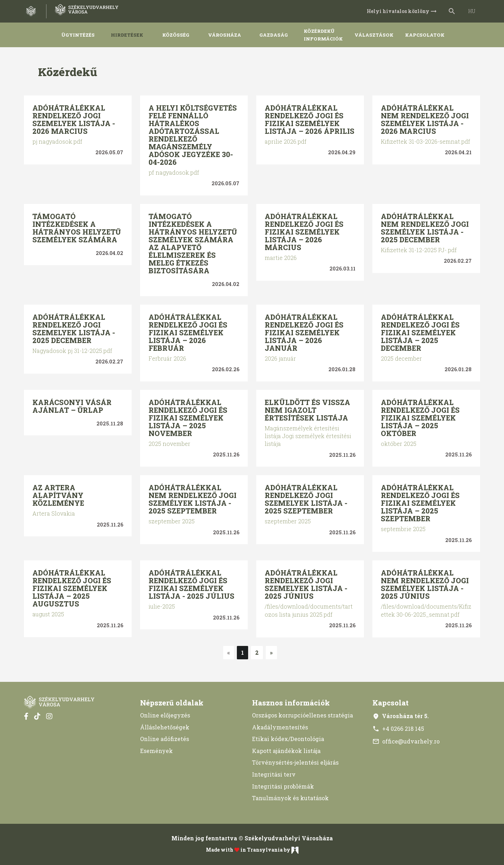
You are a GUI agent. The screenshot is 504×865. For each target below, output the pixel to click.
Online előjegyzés (165, 715)
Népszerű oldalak (172, 703)
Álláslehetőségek (165, 727)
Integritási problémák (283, 786)
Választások (374, 35)
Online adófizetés (165, 739)
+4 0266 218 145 (398, 729)
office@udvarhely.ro (406, 741)
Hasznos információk (291, 703)
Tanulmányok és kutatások (290, 798)
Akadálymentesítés (280, 727)
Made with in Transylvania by (252, 850)
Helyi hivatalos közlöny (402, 11)
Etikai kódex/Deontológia (288, 739)
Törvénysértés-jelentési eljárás (295, 762)
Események (156, 751)
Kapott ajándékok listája (286, 751)
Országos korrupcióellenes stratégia (303, 715)
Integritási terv (274, 774)
